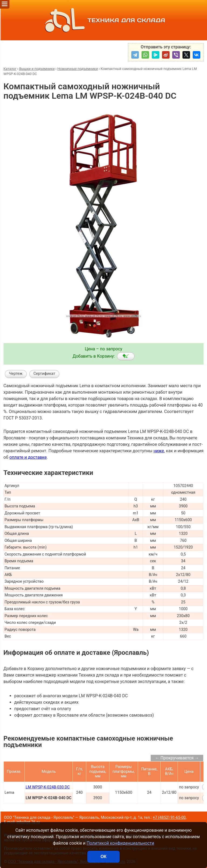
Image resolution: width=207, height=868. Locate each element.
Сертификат (44, 374)
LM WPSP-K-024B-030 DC (48, 787)
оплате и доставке (28, 457)
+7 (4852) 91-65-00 (169, 818)
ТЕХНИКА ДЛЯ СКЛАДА (104, 20)
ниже (159, 451)
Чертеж (16, 374)
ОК (103, 857)
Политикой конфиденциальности (120, 843)
